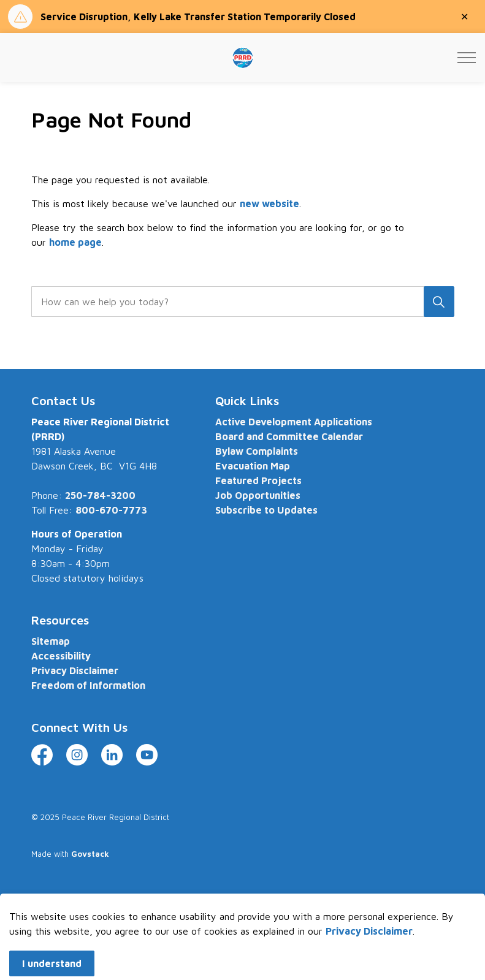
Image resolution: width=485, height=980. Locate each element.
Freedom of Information (88, 685)
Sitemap (51, 641)
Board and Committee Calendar (289, 436)
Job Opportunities (258, 495)
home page (75, 242)
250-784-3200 (100, 495)
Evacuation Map (253, 466)
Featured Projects (258, 481)
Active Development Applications (294, 422)
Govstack (90, 854)
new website (269, 203)
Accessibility (61, 656)
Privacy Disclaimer (75, 670)
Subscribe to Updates (266, 510)
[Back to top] (243, 904)
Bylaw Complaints (257, 451)
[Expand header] (467, 58)
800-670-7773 (111, 510)
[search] (241, 302)
